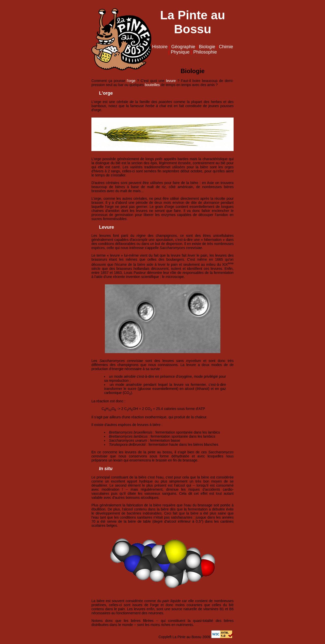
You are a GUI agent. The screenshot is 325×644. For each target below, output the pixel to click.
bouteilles (152, 85)
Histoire (160, 47)
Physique (180, 52)
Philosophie (205, 52)
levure (171, 81)
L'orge (106, 93)
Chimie (226, 47)
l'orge (131, 81)
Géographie (183, 47)
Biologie (207, 47)
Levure (107, 227)
